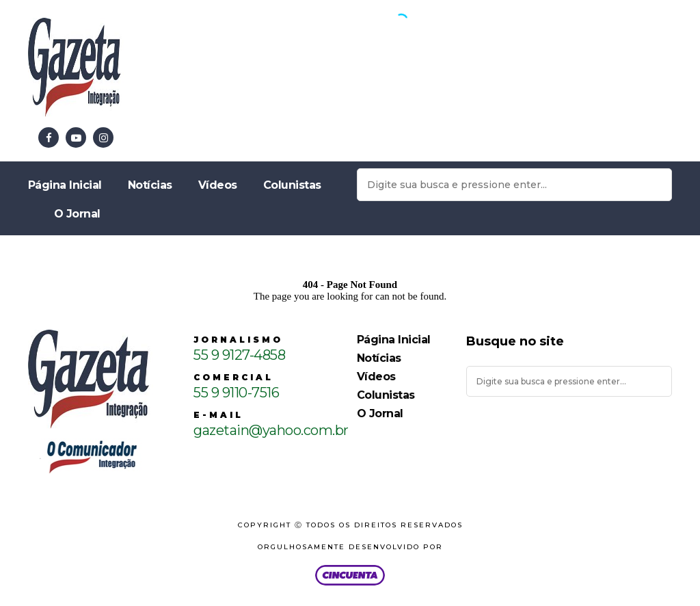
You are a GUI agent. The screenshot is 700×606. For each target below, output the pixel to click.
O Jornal (77, 214)
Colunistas (292, 185)
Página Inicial (65, 185)
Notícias (150, 185)
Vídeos (218, 185)
